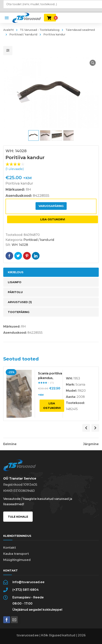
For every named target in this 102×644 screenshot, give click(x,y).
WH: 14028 (20, 245)
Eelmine (10, 444)
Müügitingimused (17, 560)
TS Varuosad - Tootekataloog (40, 30)
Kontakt (10, 548)
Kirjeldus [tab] (16, 272)
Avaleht (8, 30)
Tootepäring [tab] (19, 312)
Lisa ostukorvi (53, 219)
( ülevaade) (15, 169)
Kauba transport (16, 554)
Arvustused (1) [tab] (20, 302)
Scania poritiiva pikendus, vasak (50, 378)
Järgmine (91, 444)
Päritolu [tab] (15, 292)
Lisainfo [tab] (15, 282)
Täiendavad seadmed (80, 30)
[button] (93, 63)
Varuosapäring (51, 206)
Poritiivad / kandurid (23, 34)
